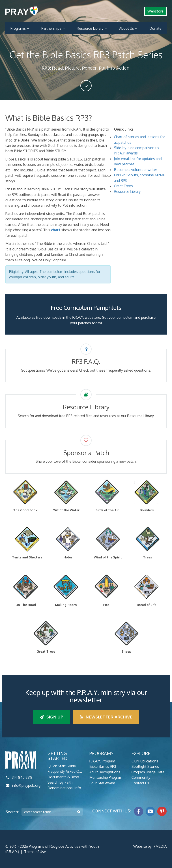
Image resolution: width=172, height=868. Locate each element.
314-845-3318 (22, 777)
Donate (155, 28)
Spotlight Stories (145, 766)
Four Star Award (102, 783)
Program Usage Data (148, 772)
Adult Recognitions (105, 772)
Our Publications (145, 761)
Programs (18, 28)
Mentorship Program (106, 777)
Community (141, 777)
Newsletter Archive (106, 717)
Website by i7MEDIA (150, 846)
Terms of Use (35, 852)
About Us (127, 28)
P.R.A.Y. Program (102, 761)
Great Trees (123, 186)
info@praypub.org (26, 785)
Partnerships (51, 28)
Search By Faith (60, 782)
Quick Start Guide (62, 766)
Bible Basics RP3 (103, 766)
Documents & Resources (65, 777)
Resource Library (90, 28)
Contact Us (140, 783)
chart (56, 230)
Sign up (51, 717)
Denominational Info (64, 788)
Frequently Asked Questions (65, 771)
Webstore (155, 11)
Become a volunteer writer (135, 170)
